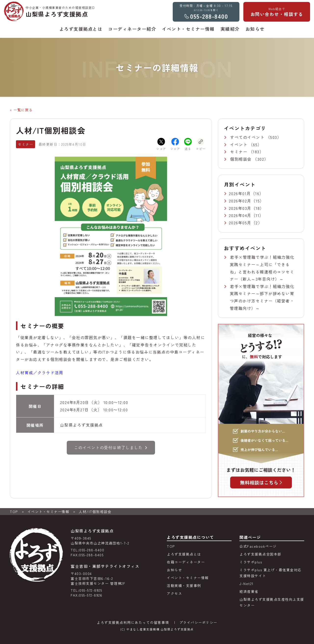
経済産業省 (249, 591)
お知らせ (174, 570)
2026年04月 (240, 215)
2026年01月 (240, 193)
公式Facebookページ (258, 546)
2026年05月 (240, 223)
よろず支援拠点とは (184, 554)
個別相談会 (242, 159)
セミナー (239, 152)
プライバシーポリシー (198, 622)
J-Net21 (247, 584)
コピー (201, 144)
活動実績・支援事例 (184, 586)
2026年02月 (240, 201)
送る (188, 144)
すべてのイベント (248, 137)
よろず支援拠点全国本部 (260, 554)
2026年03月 (240, 208)
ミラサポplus (251, 562)
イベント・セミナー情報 (48, 512)
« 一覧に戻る (21, 110)
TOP (14, 512)
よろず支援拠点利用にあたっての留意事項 (133, 622)
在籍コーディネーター (186, 562)
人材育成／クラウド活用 (40, 372)
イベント (239, 144)
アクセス (174, 593)
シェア (161, 144)
